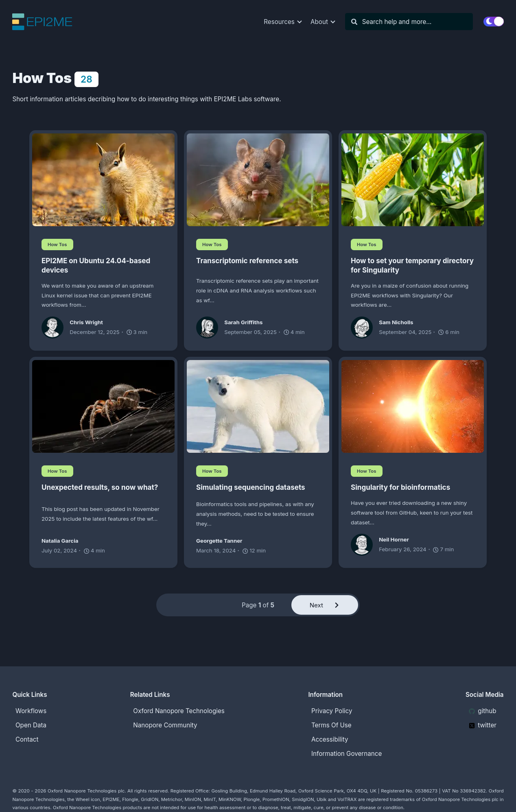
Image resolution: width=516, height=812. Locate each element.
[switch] (494, 22)
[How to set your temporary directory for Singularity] (413, 180)
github (483, 711)
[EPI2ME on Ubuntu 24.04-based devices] (103, 180)
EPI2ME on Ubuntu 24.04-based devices (96, 265)
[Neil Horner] (365, 545)
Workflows (31, 711)
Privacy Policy (332, 711)
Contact (27, 739)
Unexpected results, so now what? (100, 487)
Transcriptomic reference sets (247, 261)
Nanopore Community (165, 725)
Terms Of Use (331, 725)
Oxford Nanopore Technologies (179, 711)
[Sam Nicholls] (365, 327)
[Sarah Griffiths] (210, 327)
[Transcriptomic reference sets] (258, 180)
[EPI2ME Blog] (45, 22)
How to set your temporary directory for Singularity (412, 265)
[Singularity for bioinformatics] (413, 406)
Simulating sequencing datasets (251, 487)
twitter (483, 725)
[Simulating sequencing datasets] (258, 406)
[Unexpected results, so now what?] (103, 406)
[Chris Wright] (56, 327)
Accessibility (330, 739)
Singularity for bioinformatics (400, 487)
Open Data (31, 725)
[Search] (413, 22)
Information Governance (347, 754)
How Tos (57, 244)
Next (325, 605)
